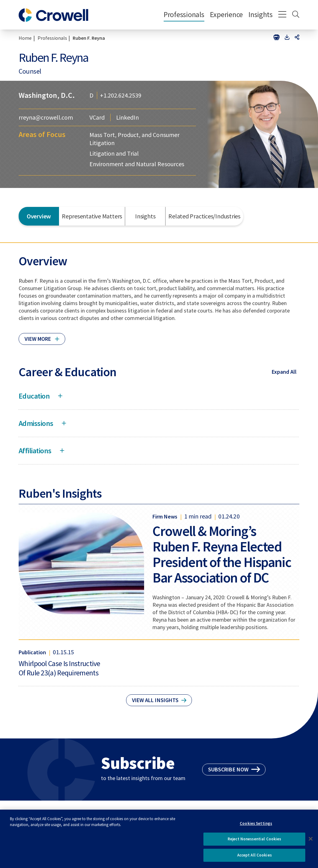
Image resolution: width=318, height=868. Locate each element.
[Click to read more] (42, 336)
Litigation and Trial (114, 153)
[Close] (311, 841)
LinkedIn (127, 117)
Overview (39, 216)
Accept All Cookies (254, 858)
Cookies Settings (256, 826)
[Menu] (282, 15)
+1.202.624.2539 (121, 95)
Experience (226, 14)
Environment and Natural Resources (137, 164)
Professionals (184, 14)
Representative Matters (92, 216)
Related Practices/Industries (204, 216)
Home (25, 38)
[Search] (296, 15)
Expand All (284, 372)
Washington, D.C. (47, 95)
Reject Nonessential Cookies (254, 842)
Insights (261, 14)
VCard (97, 117)
